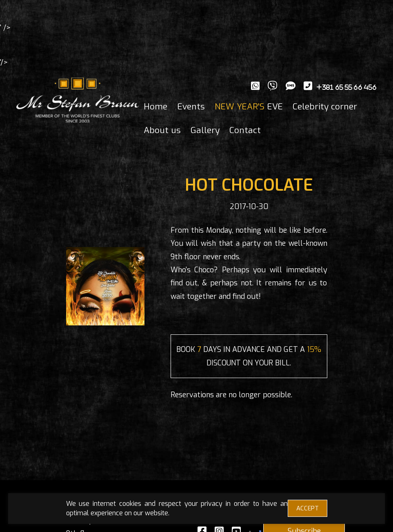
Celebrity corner (325, 107)
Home (155, 107)
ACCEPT (308, 508)
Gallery (205, 130)
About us (162, 130)
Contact (245, 130)
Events (191, 107)
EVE (249, 107)
